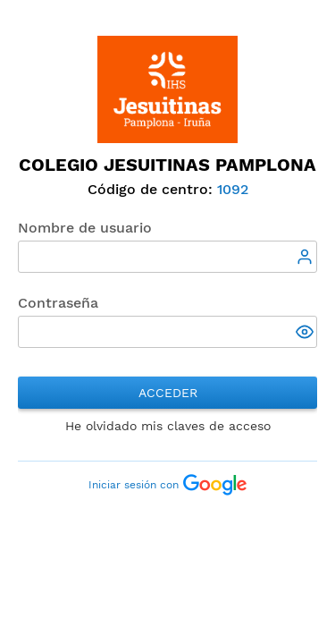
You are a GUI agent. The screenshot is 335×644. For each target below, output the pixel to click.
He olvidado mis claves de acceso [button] (168, 426)
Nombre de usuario (85, 228)
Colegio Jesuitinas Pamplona (167, 165)
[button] (306, 334)
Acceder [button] (168, 393)
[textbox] (167, 257)
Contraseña (58, 303)
